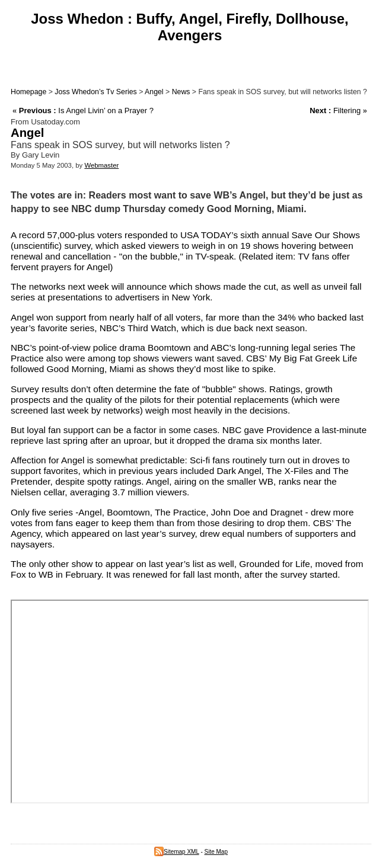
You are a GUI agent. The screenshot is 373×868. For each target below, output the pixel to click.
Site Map (216, 852)
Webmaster (101, 165)
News (181, 92)
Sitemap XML (177, 852)
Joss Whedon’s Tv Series (95, 92)
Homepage (28, 92)
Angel (154, 92)
